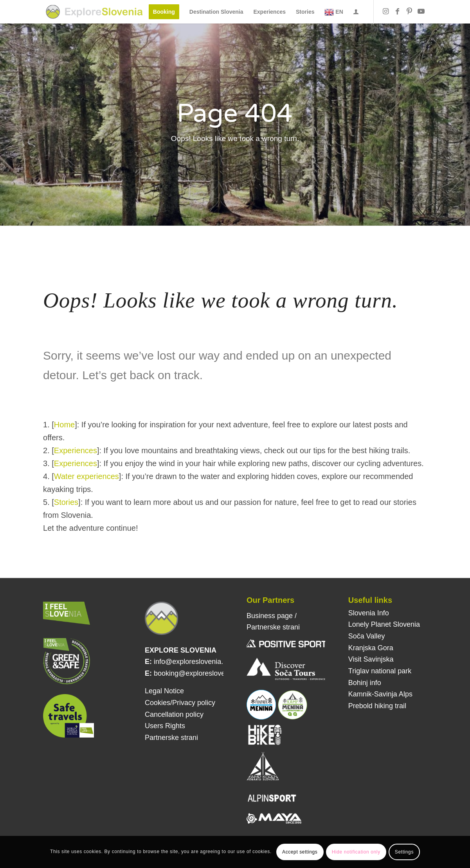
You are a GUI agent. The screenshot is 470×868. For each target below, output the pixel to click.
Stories (66, 502)
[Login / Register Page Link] (356, 13)
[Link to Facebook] (398, 11)
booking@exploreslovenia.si (198, 673)
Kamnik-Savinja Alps (380, 694)
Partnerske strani (171, 738)
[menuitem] (164, 12)
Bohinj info (365, 683)
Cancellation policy (174, 714)
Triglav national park (380, 671)
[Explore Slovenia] (94, 12)
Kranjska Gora (371, 648)
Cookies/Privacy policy (180, 703)
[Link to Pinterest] (409, 11)
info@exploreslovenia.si (191, 662)
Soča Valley (367, 636)
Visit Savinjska (371, 659)
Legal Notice (164, 691)
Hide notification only (356, 852)
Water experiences (86, 476)
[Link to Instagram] (386, 11)
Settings (404, 852)
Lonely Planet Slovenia (384, 624)
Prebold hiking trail (377, 706)
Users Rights (165, 726)
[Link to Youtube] (421, 11)
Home (64, 425)
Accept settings (300, 852)
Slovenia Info (369, 613)
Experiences (76, 450)
